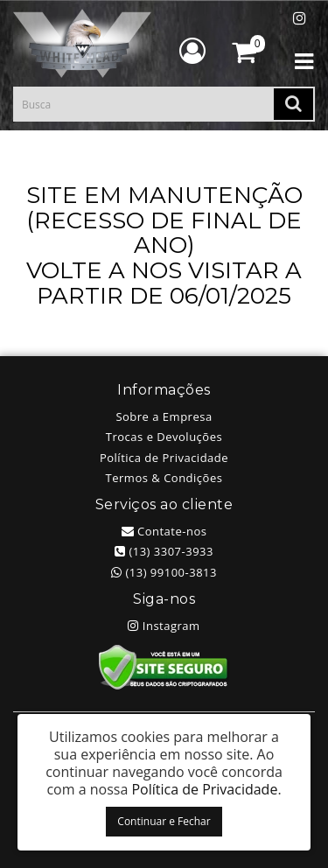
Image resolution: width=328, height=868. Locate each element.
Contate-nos (164, 531)
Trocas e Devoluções (164, 437)
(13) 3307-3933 (164, 551)
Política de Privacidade (164, 458)
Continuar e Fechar (164, 821)
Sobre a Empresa (164, 416)
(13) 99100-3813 (164, 572)
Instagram (164, 626)
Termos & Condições (164, 478)
